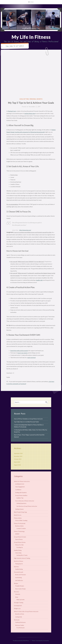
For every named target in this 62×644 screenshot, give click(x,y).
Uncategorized (18, 606)
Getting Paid (19, 617)
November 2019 (18, 456)
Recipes (16, 583)
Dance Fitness (19, 539)
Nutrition (16, 567)
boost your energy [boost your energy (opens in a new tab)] (23, 353)
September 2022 (18, 453)
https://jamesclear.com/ (25, 230)
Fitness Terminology (19, 531)
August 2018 (17, 465)
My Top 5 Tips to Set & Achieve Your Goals (31, 103)
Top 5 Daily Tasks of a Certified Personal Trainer (26, 422)
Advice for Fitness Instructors (22, 481)
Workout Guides (20, 625)
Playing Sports (19, 564)
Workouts (17, 620)
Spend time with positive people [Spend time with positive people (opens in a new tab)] (19, 351)
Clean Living (18, 553)
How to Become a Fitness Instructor (25, 501)
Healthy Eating (18, 550)
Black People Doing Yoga (20, 512)
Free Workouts (21, 628)
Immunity (18, 594)
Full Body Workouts (20, 622)
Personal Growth (36, 99)
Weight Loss (17, 609)
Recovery (17, 592)
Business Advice (19, 526)
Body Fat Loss (18, 515)
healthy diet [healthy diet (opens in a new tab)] (39, 280)
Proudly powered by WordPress (21, 641)
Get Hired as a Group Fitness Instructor (27, 506)
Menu (32, 2)
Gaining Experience (21, 503)
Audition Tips (20, 498)
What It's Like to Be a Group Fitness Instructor (26, 612)
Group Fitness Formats (20, 537)
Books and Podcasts (21, 575)
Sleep (17, 597)
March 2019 (17, 462)
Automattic (46, 641)
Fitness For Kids (19, 545)
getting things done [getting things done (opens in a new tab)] (30, 113)
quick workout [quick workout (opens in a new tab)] (32, 357)
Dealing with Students (21, 493)
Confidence (18, 490)
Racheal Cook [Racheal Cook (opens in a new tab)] (12, 111)
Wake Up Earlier (21, 600)
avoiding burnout (20, 484)
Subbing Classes (19, 509)
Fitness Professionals (20, 523)
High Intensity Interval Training (22, 558)
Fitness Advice (18, 518)
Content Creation (21, 528)
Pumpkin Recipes (20, 586)
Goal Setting (24, 99)
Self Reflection (19, 580)
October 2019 (18, 459)
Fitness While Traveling (21, 520)
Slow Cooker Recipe (20, 589)
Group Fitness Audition (21, 495)
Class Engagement (20, 487)
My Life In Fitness (31, 37)
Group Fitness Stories (20, 542)
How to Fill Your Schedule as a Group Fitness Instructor (28, 419)
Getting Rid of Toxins (22, 555)
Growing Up (20, 547)
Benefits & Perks (20, 614)
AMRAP (17, 534)
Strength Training (19, 603)
